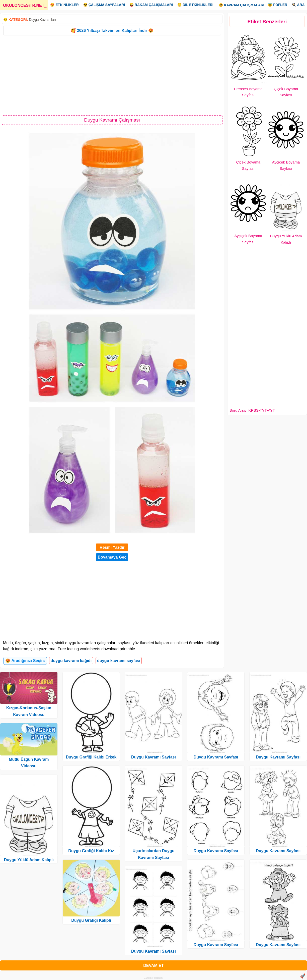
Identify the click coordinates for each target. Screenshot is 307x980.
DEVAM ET (153, 966)
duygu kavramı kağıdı (71, 661)
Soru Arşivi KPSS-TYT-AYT (252, 410)
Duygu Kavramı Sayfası (153, 757)
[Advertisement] (112, 75)
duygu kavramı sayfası (119, 661)
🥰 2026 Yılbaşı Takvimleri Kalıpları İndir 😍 (112, 31)
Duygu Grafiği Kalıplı (91, 920)
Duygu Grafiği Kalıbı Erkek (91, 757)
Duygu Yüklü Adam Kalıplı (29, 860)
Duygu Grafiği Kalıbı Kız (91, 851)
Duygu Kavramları (42, 20)
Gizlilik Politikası (154, 978)
